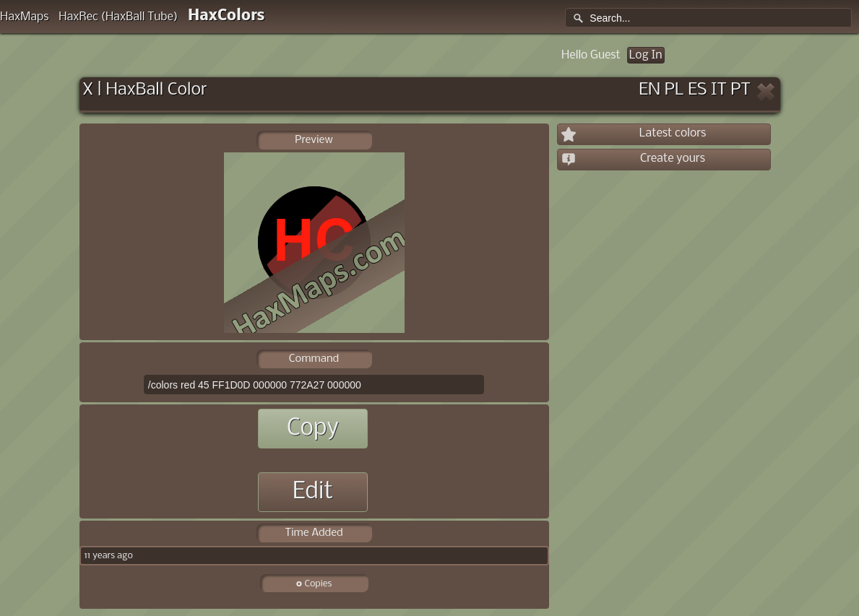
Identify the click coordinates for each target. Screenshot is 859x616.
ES (697, 90)
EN (649, 90)
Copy (313, 429)
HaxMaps (25, 17)
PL (674, 90)
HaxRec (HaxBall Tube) (118, 17)
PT (741, 90)
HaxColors (226, 16)
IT (719, 90)
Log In (646, 55)
